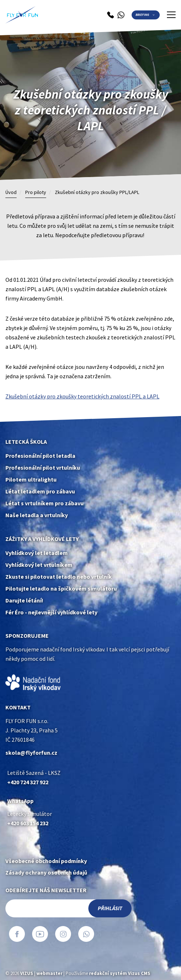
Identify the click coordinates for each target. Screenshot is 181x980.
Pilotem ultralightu (31, 480)
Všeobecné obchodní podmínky (46, 861)
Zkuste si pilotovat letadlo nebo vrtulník (59, 577)
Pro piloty (36, 192)
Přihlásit (110, 908)
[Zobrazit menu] (171, 15)
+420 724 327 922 (28, 782)
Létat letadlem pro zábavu (40, 491)
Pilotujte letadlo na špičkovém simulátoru (61, 589)
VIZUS (27, 973)
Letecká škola (26, 442)
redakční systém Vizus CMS (120, 973)
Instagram (63, 934)
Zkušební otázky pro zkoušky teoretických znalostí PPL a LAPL (82, 396)
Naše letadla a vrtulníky (37, 515)
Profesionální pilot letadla (40, 456)
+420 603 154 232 (28, 823)
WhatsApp (20, 801)
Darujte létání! (24, 600)
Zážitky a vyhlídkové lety (42, 539)
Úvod (11, 192)
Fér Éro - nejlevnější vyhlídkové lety (51, 612)
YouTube (40, 934)
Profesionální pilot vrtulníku (43, 468)
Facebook (17, 934)
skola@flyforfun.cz (31, 753)
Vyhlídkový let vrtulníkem (39, 565)
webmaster (49, 973)
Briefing (142, 15)
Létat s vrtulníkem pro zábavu (45, 503)
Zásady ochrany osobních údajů (46, 873)
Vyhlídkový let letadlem (37, 553)
